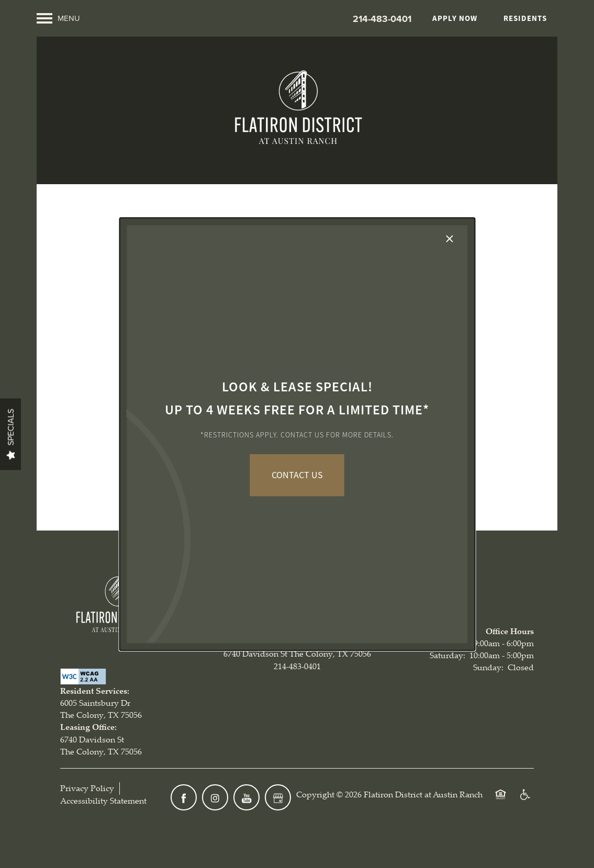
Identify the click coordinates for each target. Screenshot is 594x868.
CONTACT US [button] (297, 475)
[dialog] (297, 434)
